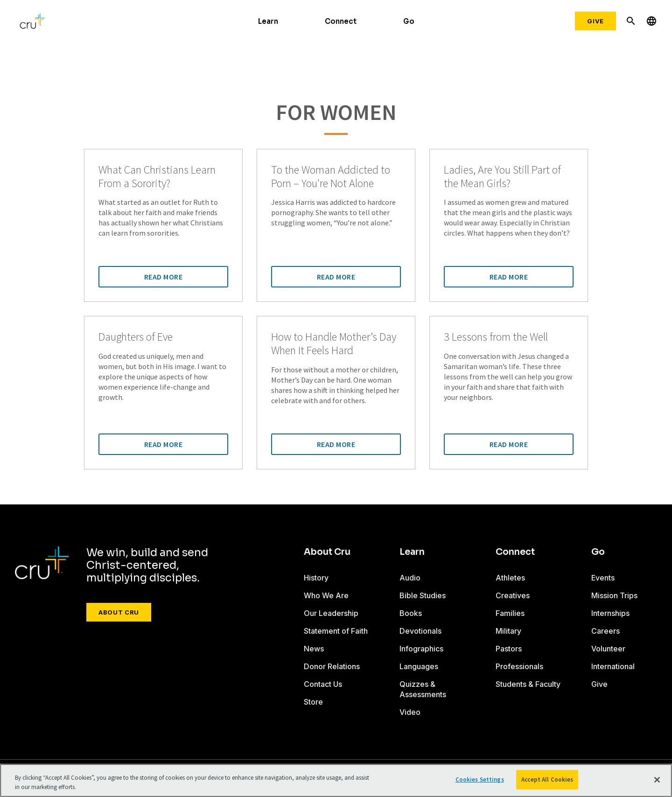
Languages (419, 666)
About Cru (119, 612)
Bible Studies (423, 595)
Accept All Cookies (547, 780)
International (613, 666)
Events (603, 578)
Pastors (509, 649)
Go (409, 21)
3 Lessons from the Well (496, 337)
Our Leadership (331, 613)
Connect (341, 21)
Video (410, 712)
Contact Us (323, 684)
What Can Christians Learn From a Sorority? (157, 177)
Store (313, 702)
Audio (410, 578)
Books (411, 613)
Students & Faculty (528, 684)
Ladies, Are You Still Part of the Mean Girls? (502, 177)
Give (595, 21)
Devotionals (420, 631)
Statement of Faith (336, 631)
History (316, 578)
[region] (336, 780)
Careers (605, 631)
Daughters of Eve (136, 337)
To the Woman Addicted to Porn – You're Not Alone (331, 177)
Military (508, 631)
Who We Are (326, 595)
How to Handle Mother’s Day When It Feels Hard (334, 344)
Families (510, 613)
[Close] (657, 780)
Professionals (519, 666)
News (314, 649)
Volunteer (608, 649)
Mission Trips (614, 595)
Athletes (510, 578)
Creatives (513, 595)
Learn (268, 21)
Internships (610, 613)
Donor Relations (332, 666)
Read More (164, 277)
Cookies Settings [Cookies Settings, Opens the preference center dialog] (480, 780)
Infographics (421, 649)
